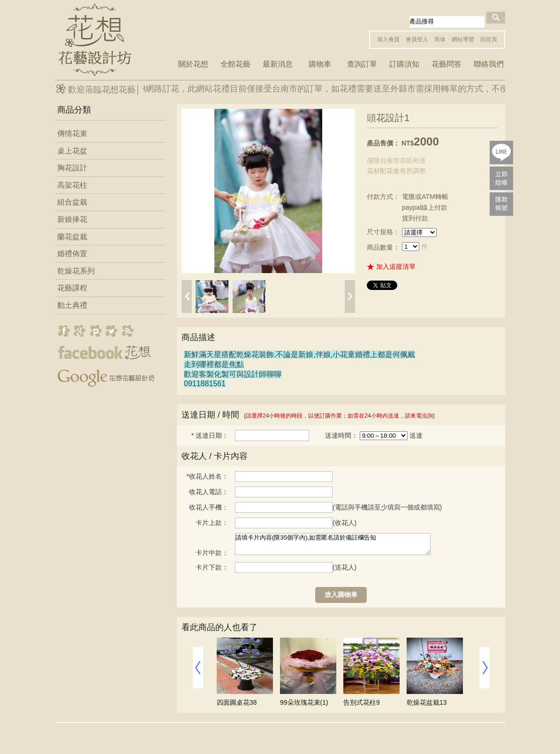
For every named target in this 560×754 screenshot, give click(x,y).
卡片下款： (212, 567)
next (350, 297)
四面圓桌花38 (237, 702)
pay (501, 178)
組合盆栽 (72, 202)
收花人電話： (209, 492)
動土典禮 (72, 305)
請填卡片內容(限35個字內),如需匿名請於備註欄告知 (333, 544)
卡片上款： (212, 523)
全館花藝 (235, 64)
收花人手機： (209, 507)
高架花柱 (72, 185)
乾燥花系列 (76, 271)
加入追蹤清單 (396, 267)
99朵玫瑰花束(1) (304, 702)
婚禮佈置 (72, 254)
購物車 (320, 64)
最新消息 (278, 64)
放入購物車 (341, 594)
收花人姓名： (208, 476)
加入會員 (388, 39)
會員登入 (417, 39)
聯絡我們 (489, 64)
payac (501, 204)
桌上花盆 (72, 151)
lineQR (501, 152)
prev (187, 297)
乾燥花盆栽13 (427, 702)
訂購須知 (404, 64)
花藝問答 (446, 64)
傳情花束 (72, 133)
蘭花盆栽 (72, 237)
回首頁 (489, 39)
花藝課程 (72, 288)
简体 (440, 39)
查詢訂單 (362, 64)
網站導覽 (463, 39)
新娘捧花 (72, 219)
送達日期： (210, 435)
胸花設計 (72, 168)
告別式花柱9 (362, 702)
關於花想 (193, 64)
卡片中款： (212, 553)
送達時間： (341, 435)
